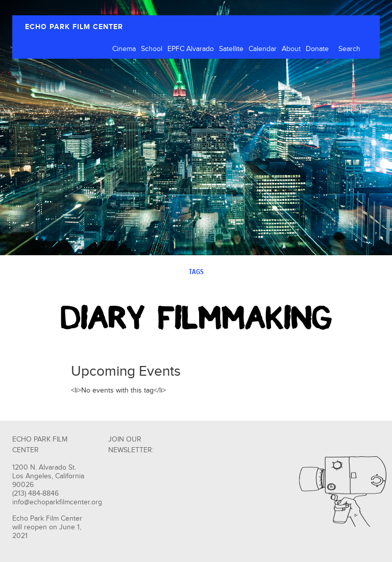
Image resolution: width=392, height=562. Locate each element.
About (291, 49)
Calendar (263, 49)
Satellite (231, 49)
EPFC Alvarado (191, 49)
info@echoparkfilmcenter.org (57, 502)
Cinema (124, 49)
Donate (317, 49)
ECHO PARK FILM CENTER (74, 27)
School (152, 49)
